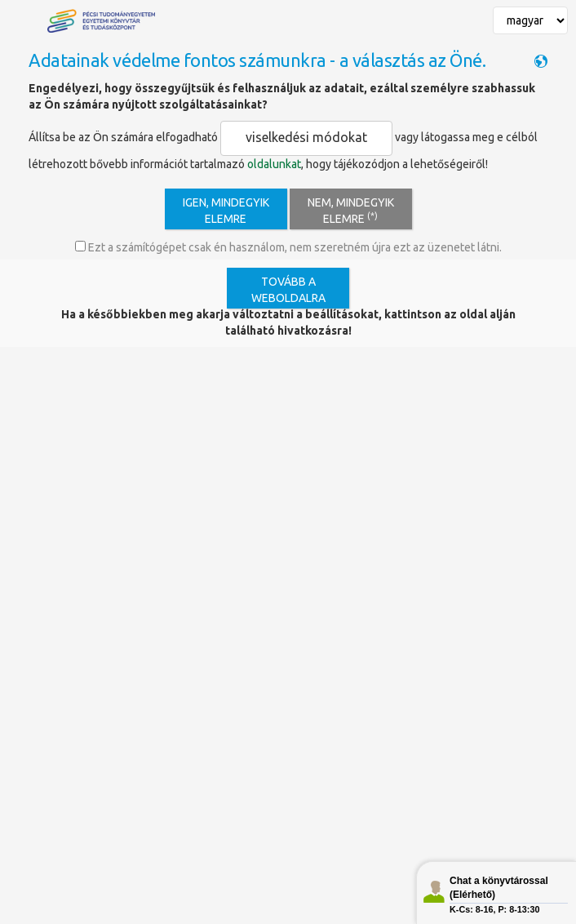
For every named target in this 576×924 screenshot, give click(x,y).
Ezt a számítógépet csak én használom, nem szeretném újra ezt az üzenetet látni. (288, 247)
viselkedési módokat (306, 137)
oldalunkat (274, 164)
